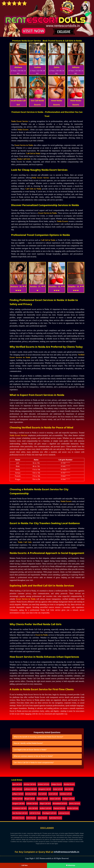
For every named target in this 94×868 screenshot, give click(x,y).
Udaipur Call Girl (42, 799)
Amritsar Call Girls (30, 784)
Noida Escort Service (20, 121)
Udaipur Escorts (56, 784)
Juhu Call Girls (33, 808)
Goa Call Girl (42, 794)
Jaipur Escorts (43, 818)
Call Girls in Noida (33, 189)
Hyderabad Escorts (55, 818)
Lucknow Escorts (64, 813)
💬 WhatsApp (70, 865)
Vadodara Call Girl (66, 794)
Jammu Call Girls (75, 803)
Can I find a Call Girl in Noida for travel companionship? (34, 763)
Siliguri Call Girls (45, 803)
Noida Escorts (23, 130)
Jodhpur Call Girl (18, 794)
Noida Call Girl (58, 789)
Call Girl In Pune (35, 813)
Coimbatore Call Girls (19, 808)
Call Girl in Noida (33, 153)
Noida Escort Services (19, 435)
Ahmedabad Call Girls (60, 803)
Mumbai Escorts (69, 784)
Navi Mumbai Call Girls (20, 813)
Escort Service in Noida (24, 145)
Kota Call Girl (69, 789)
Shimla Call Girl (17, 799)
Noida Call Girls (24, 159)
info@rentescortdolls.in (66, 852)
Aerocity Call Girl (31, 794)
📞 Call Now (23, 865)
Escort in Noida (42, 635)
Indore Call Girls (55, 799)
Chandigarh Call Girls (49, 813)
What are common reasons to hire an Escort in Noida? (33, 756)
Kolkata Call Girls (32, 803)
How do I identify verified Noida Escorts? (28, 743)
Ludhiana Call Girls (30, 789)
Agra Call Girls (17, 784)
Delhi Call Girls (17, 789)
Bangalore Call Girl (45, 789)
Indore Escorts (31, 818)
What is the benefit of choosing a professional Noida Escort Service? (38, 737)
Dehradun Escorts (18, 818)
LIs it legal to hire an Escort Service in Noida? (30, 750)
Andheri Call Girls (46, 808)
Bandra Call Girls (73, 808)
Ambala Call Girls (43, 784)
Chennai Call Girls (59, 808)
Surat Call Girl (53, 794)
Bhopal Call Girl (30, 799)
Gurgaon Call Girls (18, 803)
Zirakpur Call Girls (68, 799)
